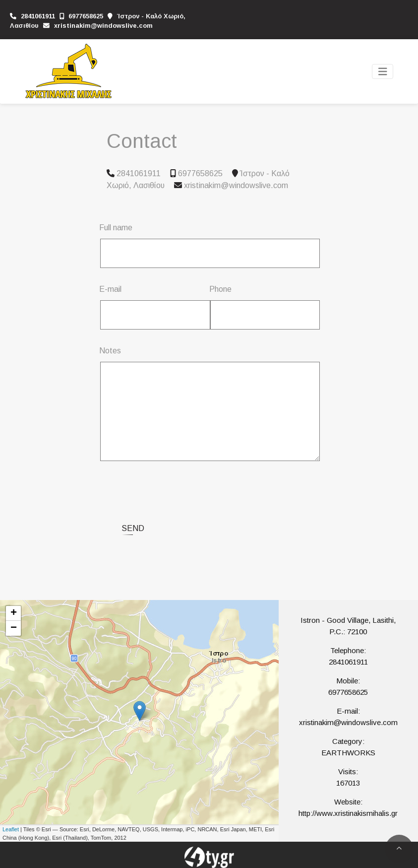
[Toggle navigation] (383, 72)
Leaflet (11, 829)
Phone (220, 289)
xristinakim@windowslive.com (103, 26)
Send (133, 528)
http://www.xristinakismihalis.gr (348, 813)
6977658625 (86, 16)
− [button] (14, 628)
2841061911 (38, 16)
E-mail (110, 289)
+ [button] (14, 613)
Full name (116, 228)
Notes (110, 351)
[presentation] (184, 488)
